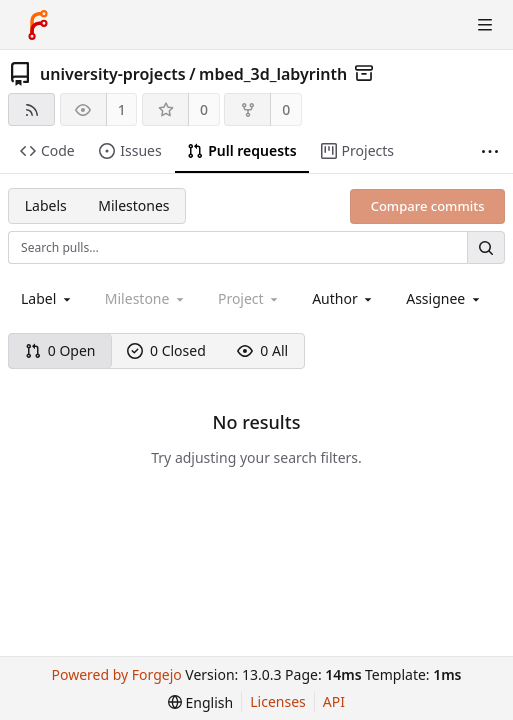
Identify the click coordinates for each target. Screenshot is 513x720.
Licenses (278, 701)
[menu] (200, 702)
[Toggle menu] (485, 25)
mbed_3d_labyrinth (273, 74)
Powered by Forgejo (117, 674)
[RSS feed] (31, 109)
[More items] (490, 151)
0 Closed (166, 350)
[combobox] (47, 298)
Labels (46, 205)
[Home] (38, 25)
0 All (262, 350)
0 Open (60, 350)
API (334, 701)
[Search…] (486, 247)
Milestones (133, 205)
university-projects (113, 74)
